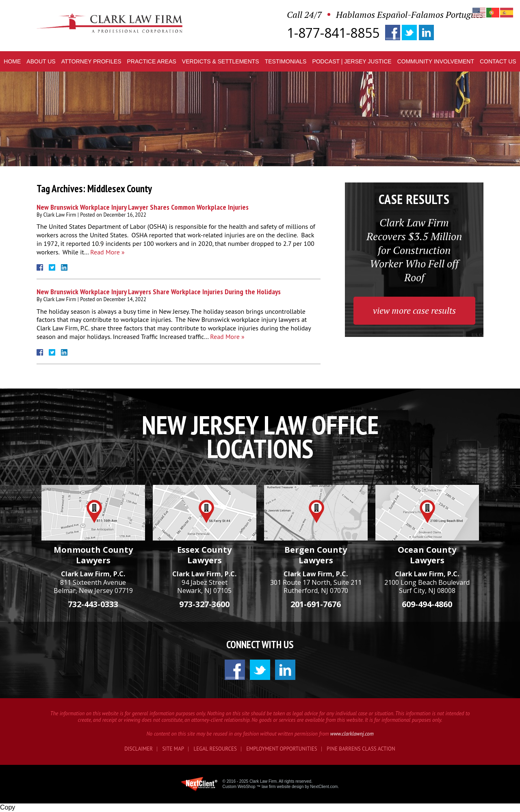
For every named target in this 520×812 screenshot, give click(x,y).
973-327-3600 (204, 604)
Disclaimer (139, 749)
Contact (498, 61)
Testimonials (286, 61)
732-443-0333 (93, 604)
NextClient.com (324, 787)
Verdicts (221, 61)
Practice (151, 61)
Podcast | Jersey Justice (352, 61)
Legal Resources (215, 749)
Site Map (173, 749)
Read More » (107, 252)
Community (436, 61)
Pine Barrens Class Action (361, 749)
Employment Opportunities (282, 749)
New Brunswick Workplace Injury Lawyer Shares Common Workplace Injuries (143, 207)
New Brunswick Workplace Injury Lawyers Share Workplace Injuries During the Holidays (159, 292)
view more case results (414, 310)
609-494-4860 (427, 604)
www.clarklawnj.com (352, 734)
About (41, 61)
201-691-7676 (316, 604)
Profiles (91, 61)
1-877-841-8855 (333, 33)
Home (12, 61)
